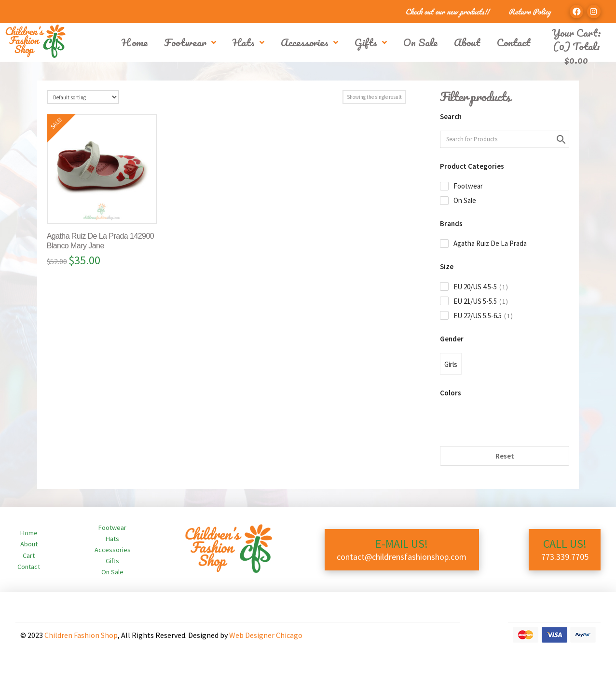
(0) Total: (576, 53)
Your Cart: (576, 33)
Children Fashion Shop (81, 635)
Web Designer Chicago (266, 635)
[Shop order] (83, 97)
